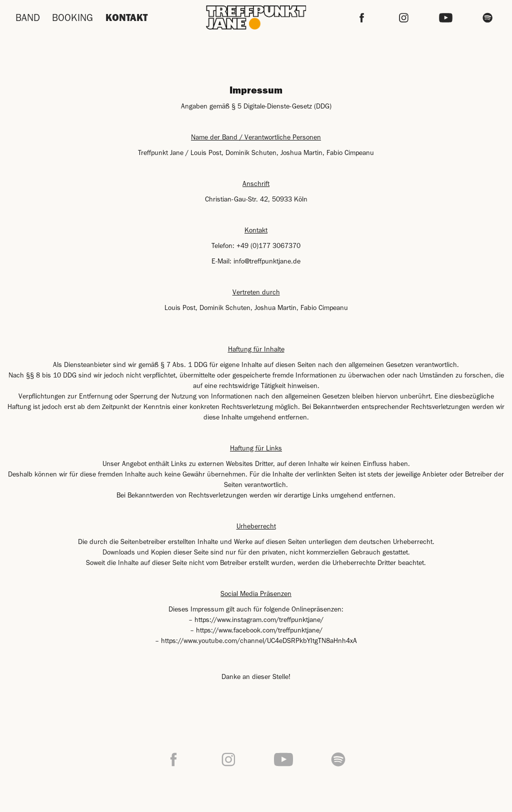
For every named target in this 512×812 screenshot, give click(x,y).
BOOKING (72, 17)
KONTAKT (126, 17)
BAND (28, 17)
